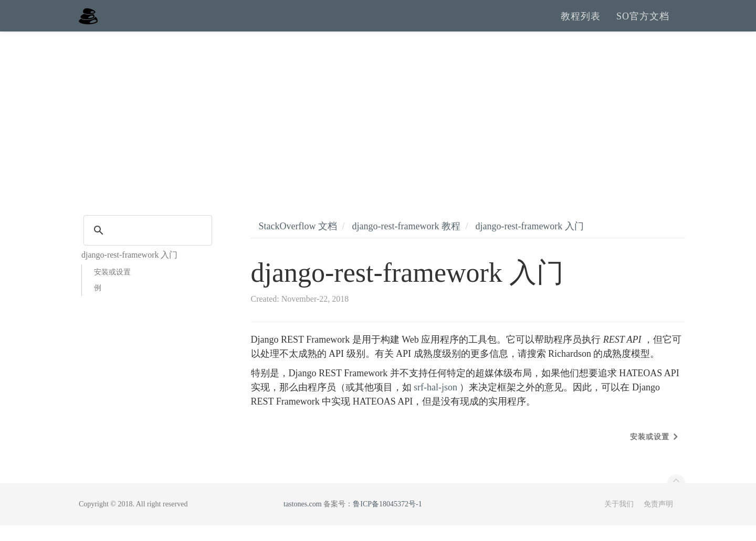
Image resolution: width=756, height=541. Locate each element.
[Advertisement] (378, 126)
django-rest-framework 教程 (406, 242)
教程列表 (581, 24)
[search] (146, 246)
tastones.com (303, 520)
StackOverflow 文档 (298, 242)
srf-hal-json (435, 403)
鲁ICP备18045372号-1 (387, 520)
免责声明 (658, 520)
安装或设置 (112, 288)
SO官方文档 (643, 24)
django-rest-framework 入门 (529, 242)
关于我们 (619, 520)
